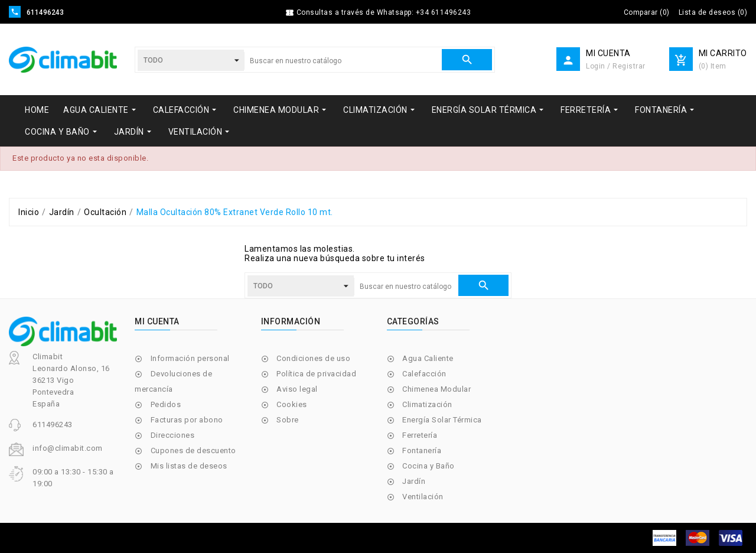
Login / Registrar (616, 66)
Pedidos (166, 404)
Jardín (414, 481)
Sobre (288, 420)
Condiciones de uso (313, 358)
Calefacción (424, 374)
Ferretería (420, 435)
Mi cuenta (157, 321)
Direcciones (173, 435)
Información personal (190, 358)
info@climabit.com (68, 448)
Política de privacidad (316, 374)
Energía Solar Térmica (442, 420)
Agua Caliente (428, 358)
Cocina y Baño (428, 466)
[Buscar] (343, 61)
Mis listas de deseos (189, 466)
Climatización (427, 404)
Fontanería (422, 450)
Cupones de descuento (193, 450)
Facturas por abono (187, 420)
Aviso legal (297, 389)
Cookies (292, 404)
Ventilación (423, 497)
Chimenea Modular (436, 389)
